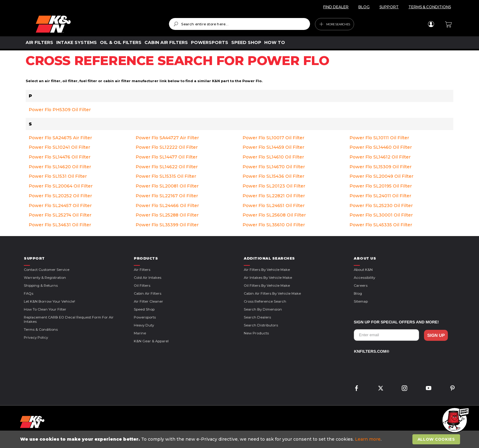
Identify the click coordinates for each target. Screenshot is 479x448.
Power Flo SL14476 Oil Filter (60, 157)
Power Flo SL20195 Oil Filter (381, 186)
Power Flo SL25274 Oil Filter (60, 215)
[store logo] (98, 24)
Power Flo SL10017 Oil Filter (273, 138)
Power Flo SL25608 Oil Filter (274, 215)
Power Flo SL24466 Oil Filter (167, 206)
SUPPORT (389, 7)
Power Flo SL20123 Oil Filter (274, 186)
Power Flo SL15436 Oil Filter (273, 176)
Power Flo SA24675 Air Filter (60, 138)
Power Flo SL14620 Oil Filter (60, 167)
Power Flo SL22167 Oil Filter (167, 196)
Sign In (431, 24)
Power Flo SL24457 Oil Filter (60, 206)
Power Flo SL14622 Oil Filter (167, 167)
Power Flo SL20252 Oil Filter (60, 196)
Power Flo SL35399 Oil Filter (167, 225)
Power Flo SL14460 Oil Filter (381, 147)
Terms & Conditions (41, 330)
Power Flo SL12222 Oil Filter (167, 147)
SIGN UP (436, 335)
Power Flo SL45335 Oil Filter (381, 225)
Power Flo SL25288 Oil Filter (167, 215)
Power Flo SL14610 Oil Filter (273, 157)
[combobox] (239, 24)
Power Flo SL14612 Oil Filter (380, 157)
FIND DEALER (336, 7)
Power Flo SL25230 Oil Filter (381, 206)
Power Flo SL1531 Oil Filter (58, 176)
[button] (455, 421)
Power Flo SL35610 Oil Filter (274, 225)
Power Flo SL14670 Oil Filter (274, 167)
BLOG (364, 7)
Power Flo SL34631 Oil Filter (60, 225)
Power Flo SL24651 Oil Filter (274, 206)
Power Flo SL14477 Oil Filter (166, 157)
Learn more (368, 439)
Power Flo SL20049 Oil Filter (381, 176)
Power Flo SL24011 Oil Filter (380, 196)
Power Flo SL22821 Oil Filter (274, 196)
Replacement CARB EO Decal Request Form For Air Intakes (69, 319)
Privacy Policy (36, 337)
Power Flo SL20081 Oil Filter (167, 186)
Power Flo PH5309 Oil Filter (60, 110)
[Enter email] (386, 335)
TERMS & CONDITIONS (430, 7)
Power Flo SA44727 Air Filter (167, 138)
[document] (240, 439)
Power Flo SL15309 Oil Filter (380, 167)
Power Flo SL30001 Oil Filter (381, 215)
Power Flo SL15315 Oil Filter (166, 176)
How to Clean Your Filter (45, 309)
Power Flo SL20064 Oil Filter (61, 186)
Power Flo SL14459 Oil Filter (273, 147)
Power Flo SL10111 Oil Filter (379, 138)
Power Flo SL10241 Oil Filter (59, 147)
